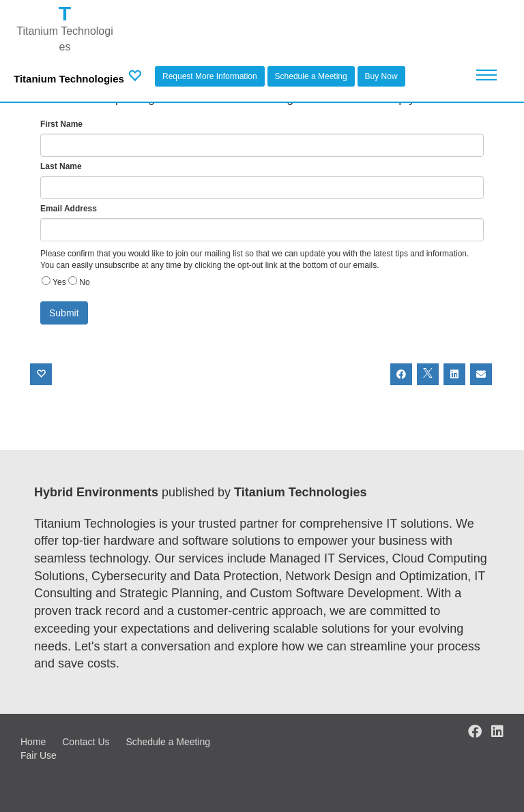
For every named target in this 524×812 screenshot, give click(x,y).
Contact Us (86, 742)
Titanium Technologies (69, 79)
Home (33, 742)
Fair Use (39, 755)
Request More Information (210, 76)
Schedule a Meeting (311, 76)
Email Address (69, 209)
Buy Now (381, 76)
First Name (61, 124)
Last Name (61, 166)
